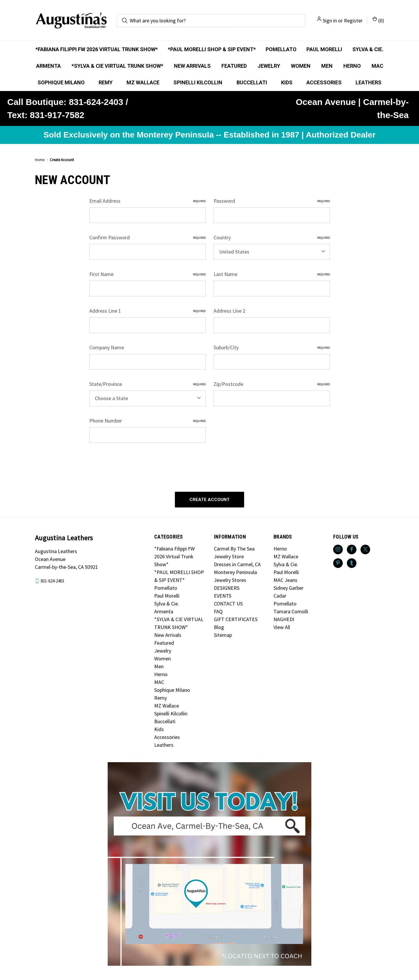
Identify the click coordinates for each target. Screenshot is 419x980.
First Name (148, 274)
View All (282, 626)
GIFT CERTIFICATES (236, 618)
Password (272, 201)
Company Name (107, 347)
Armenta (48, 66)
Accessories (324, 82)
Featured (234, 66)
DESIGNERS (227, 586)
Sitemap (223, 634)
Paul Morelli (324, 49)
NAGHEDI (284, 618)
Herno (352, 66)
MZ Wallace (143, 82)
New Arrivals (192, 66)
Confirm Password (148, 237)
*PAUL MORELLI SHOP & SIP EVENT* (212, 49)
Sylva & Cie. (368, 49)
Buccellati (252, 82)
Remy (106, 82)
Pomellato (281, 49)
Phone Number (148, 421)
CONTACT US (228, 602)
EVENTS (223, 594)
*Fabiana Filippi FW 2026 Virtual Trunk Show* (97, 49)
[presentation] (134, 465)
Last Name (272, 274)
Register (353, 21)
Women (301, 66)
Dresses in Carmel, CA (237, 563)
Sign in (330, 21)
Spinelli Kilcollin (198, 82)
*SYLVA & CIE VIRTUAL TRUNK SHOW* (117, 66)
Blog (219, 626)
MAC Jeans (285, 579)
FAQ (218, 610)
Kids (287, 82)
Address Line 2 (229, 311)
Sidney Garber (288, 586)
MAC (377, 66)
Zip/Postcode (272, 384)
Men (327, 66)
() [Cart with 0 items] (378, 20)
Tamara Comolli (291, 610)
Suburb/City (272, 347)
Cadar (280, 594)
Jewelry (269, 66)
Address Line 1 (148, 311)
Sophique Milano (61, 82)
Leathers (369, 82)
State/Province (148, 384)
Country (272, 237)
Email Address (148, 201)
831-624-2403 (52, 579)
